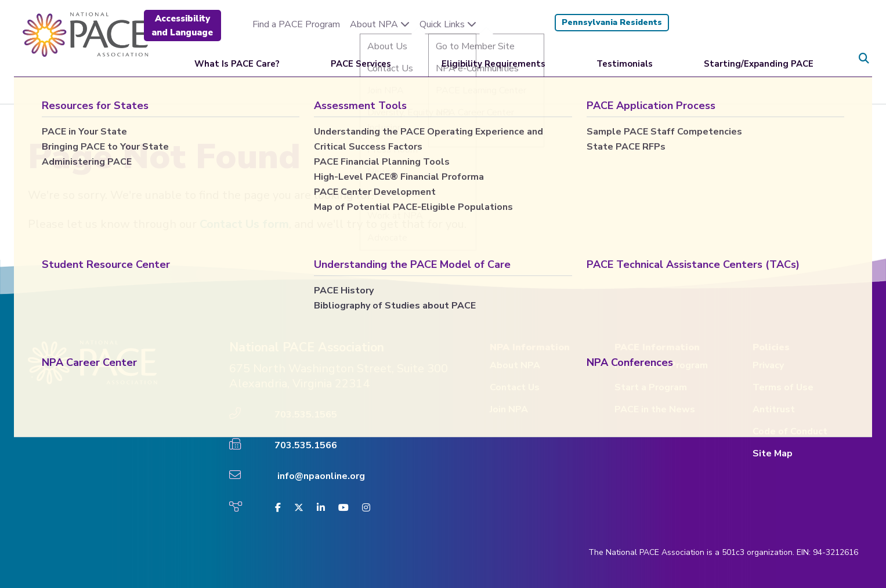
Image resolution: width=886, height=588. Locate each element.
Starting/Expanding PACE (759, 58)
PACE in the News (655, 409)
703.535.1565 (306, 415)
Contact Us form (244, 224)
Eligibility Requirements (493, 58)
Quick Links (448, 24)
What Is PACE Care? (237, 58)
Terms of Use (783, 387)
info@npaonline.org (321, 476)
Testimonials (625, 58)
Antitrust (774, 409)
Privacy (768, 365)
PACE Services (361, 58)
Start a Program (651, 387)
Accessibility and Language (182, 26)
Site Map (773, 453)
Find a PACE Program (296, 24)
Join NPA (509, 409)
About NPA (380, 24)
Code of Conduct (790, 431)
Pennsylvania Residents (612, 22)
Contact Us (515, 387)
